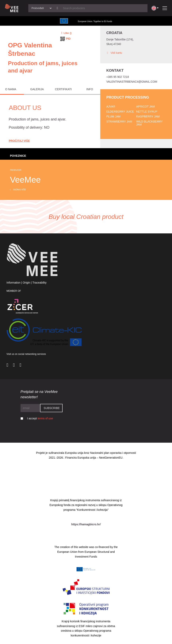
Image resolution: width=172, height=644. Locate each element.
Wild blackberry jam (149, 123)
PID (68, 39)
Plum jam (113, 116)
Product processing (128, 97)
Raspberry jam (148, 116)
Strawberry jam (119, 121)
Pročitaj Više (19, 141)
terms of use (45, 418)
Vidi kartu (114, 53)
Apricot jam (145, 107)
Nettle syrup (147, 112)
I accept (40, 418)
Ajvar (111, 107)
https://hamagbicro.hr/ (86, 524)
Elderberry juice (120, 112)
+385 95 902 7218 (117, 77)
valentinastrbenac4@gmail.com (132, 82)
